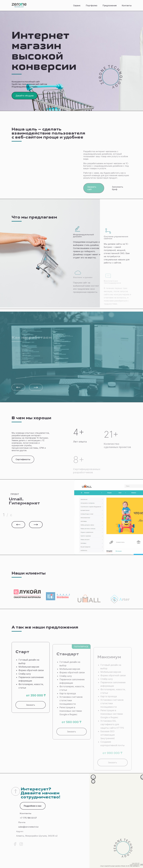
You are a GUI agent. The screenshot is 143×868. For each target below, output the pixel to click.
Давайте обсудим (25, 96)
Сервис (77, 5)
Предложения (110, 5)
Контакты (127, 5)
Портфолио (92, 5)
